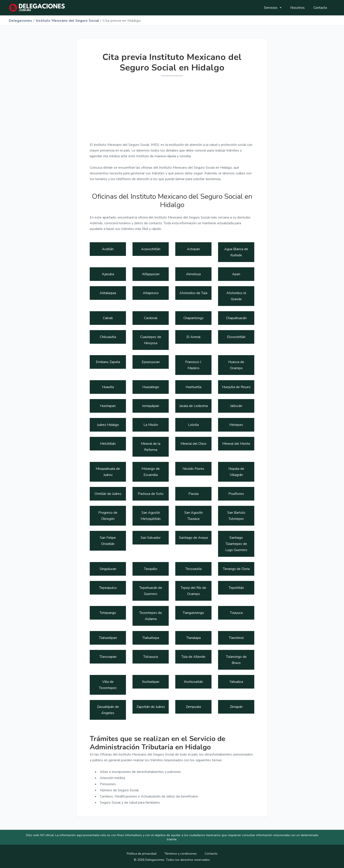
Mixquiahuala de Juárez (108, 472)
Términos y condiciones (181, 854)
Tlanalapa (193, 638)
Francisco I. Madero (193, 365)
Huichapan (108, 406)
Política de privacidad (142, 854)
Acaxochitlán (151, 249)
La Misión (151, 425)
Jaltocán (236, 406)
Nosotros (297, 8)
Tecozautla (193, 569)
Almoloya (193, 274)
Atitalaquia (108, 293)
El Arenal (193, 337)
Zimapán (236, 707)
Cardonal (151, 318)
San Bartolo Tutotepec (236, 516)
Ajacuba (108, 274)
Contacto (320, 8)
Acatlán (108, 249)
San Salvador (151, 538)
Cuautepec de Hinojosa (151, 340)
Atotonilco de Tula (193, 293)
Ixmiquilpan (151, 406)
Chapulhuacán (236, 318)
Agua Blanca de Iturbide (236, 252)
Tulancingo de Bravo (236, 660)
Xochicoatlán (193, 682)
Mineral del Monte (236, 444)
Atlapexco (151, 293)
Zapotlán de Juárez (151, 707)
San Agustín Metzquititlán (151, 516)
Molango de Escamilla (151, 472)
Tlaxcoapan (108, 657)
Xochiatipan (151, 682)
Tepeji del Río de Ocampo (193, 591)
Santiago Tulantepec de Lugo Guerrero (236, 544)
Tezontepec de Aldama (151, 616)
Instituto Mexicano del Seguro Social (67, 21)
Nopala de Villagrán (236, 472)
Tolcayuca (151, 657)
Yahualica (236, 682)
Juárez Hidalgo (108, 425)
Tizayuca (236, 613)
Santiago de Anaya (193, 538)
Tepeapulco (108, 588)
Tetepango (108, 613)
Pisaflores (236, 494)
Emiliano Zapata (108, 362)
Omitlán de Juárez (108, 494)
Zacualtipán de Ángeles (108, 710)
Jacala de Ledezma (193, 406)
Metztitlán (108, 444)
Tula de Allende (193, 657)
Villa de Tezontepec (108, 685)
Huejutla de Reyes (236, 387)
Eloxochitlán (236, 337)
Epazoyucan (151, 362)
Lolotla (193, 425)
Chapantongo (193, 318)
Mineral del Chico (193, 444)
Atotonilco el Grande (236, 296)
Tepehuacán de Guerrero (151, 591)
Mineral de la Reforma (151, 447)
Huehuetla (193, 387)
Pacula (193, 494)
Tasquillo (151, 569)
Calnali (108, 318)
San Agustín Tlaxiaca (193, 516)
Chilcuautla (108, 337)
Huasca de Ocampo (236, 365)
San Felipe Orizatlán (108, 541)
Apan (236, 274)
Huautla (108, 387)
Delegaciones (21, 21)
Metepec (236, 425)
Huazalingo (151, 387)
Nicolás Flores (193, 469)
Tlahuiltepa (151, 638)
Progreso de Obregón (108, 516)
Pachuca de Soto (151, 494)
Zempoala (193, 707)
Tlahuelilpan (108, 638)
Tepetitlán (236, 588)
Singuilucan (108, 569)
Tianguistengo (193, 613)
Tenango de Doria (236, 569)
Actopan (193, 249)
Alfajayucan (151, 274)
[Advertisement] (172, 111)
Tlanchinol (236, 638)
